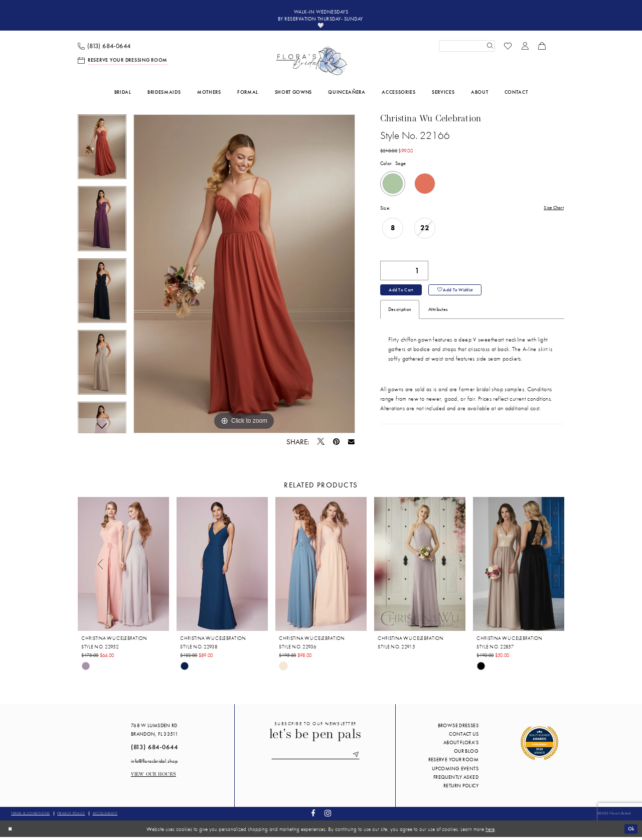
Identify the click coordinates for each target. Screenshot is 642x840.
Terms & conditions (30, 816)
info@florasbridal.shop (154, 764)
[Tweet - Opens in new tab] (321, 445)
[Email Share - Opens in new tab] (351, 445)
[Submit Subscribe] (359, 758)
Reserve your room (453, 763)
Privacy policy (71, 816)
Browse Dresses (458, 728)
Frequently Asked (456, 780)
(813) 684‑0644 (154, 750)
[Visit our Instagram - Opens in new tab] (328, 817)
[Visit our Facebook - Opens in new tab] (313, 817)
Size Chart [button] (553, 211)
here (490, 831)
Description (400, 315)
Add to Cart (402, 295)
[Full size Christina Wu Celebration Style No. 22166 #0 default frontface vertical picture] (244, 277)
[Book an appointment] (123, 63)
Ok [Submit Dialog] (630, 831)
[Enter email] (315, 758)
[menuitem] (104, 49)
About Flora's (461, 745)
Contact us (464, 737)
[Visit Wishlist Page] (508, 49)
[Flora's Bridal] (311, 64)
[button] (525, 49)
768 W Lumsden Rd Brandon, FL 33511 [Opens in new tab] (154, 733)
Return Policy (461, 789)
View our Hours (153, 778)
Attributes (438, 315)
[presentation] (123, 567)
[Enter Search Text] (467, 49)
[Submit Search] (489, 49)
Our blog (466, 754)
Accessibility (105, 816)
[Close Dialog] (11, 831)
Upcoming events (455, 771)
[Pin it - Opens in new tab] (336, 445)
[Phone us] (104, 49)
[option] (102, 153)
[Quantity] (404, 274)
